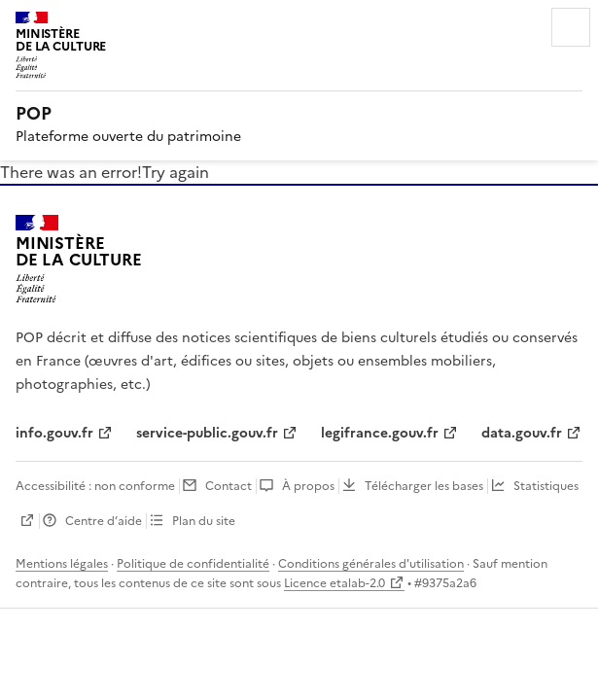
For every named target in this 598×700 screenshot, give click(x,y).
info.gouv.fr (54, 433)
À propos (308, 486)
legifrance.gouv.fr (380, 433)
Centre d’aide (104, 521)
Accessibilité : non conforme (95, 486)
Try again (176, 172)
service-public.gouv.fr (207, 433)
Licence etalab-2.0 (334, 583)
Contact (229, 486)
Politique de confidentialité (193, 564)
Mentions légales (62, 564)
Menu (571, 27)
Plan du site (204, 521)
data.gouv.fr (522, 433)
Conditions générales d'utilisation (371, 564)
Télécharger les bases (424, 486)
